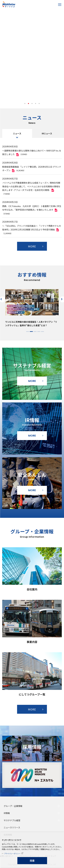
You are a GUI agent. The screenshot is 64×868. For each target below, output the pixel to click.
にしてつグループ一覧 (32, 694)
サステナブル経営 (12, 820)
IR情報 (7, 813)
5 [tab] (39, 104)
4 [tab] (36, 104)
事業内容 (32, 642)
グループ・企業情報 (13, 806)
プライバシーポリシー (12, 853)
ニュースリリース (12, 827)
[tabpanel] (32, 56)
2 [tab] (29, 104)
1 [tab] (25, 104)
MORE (32, 246)
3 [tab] (32, 104)
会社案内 (32, 589)
